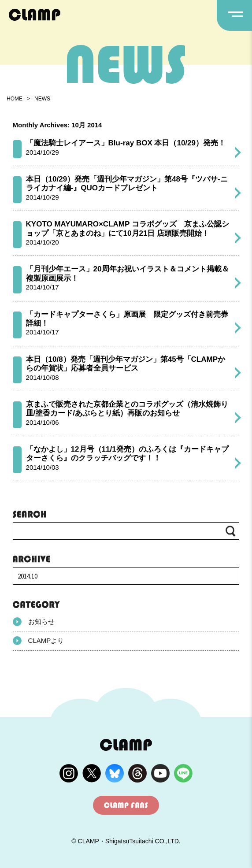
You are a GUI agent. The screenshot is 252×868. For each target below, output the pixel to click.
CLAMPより (39, 641)
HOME (15, 99)
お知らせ (34, 622)
